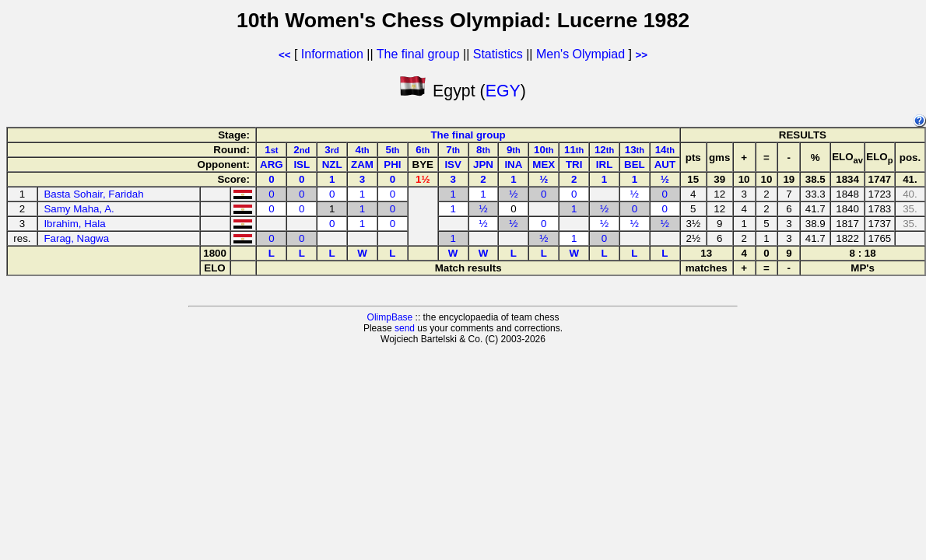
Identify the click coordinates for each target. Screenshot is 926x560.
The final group (418, 54)
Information (332, 54)
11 (574, 150)
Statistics (498, 54)
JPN (483, 164)
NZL (332, 164)
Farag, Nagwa (76, 238)
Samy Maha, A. (79, 209)
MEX (544, 164)
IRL (604, 164)
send (405, 328)
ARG (272, 164)
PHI (392, 164)
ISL (302, 164)
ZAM (362, 164)
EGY (503, 91)
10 (544, 150)
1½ (423, 179)
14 (665, 150)
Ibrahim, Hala (74, 224)
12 (604, 150)
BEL (635, 164)
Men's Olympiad (581, 54)
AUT (665, 164)
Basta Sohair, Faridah (93, 194)
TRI (574, 164)
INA (513, 164)
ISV (452, 164)
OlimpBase (390, 317)
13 (635, 150)
